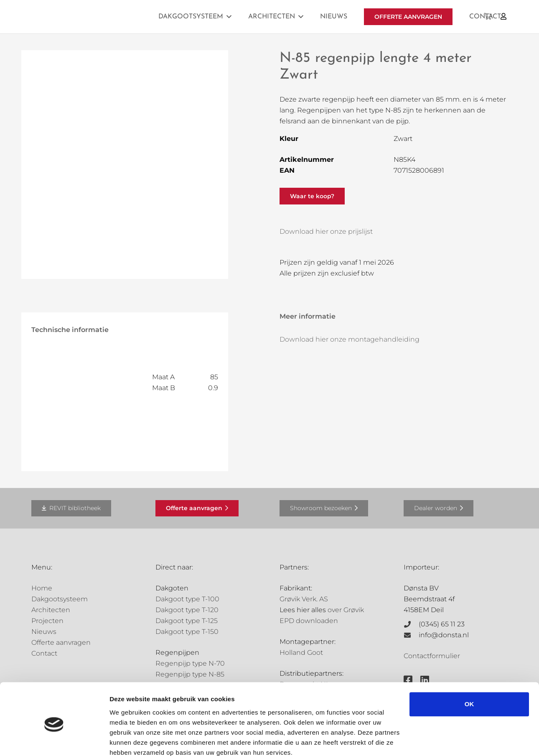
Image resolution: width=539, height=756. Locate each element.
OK (469, 668)
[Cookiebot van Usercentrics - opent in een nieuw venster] (54, 740)
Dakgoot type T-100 (187, 599)
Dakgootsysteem (60, 599)
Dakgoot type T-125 (187, 621)
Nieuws (44, 632)
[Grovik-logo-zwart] (116, 17)
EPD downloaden (309, 621)
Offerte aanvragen (61, 642)
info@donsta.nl (444, 635)
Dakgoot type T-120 (187, 610)
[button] (229, 17)
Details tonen (129, 739)
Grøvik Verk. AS (304, 599)
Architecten (51, 610)
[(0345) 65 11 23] (411, 624)
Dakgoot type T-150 (187, 632)
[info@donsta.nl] (411, 635)
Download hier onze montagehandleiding (350, 339)
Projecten (47, 621)
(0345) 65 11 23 (442, 624)
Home (42, 588)
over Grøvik (346, 610)
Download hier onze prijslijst (326, 231)
